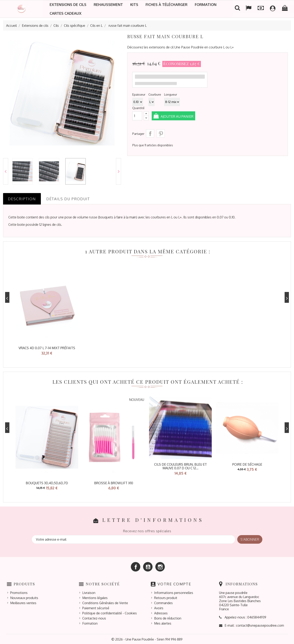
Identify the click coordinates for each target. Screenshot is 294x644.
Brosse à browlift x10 (114, 483)
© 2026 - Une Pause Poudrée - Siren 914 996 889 (147, 639)
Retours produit (166, 597)
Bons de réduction (168, 618)
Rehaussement (108, 4)
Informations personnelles (174, 592)
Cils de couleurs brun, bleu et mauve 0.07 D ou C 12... (180, 466)
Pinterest (161, 133)
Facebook (136, 566)
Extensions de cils (68, 4)
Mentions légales (95, 597)
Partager (150, 133)
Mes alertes (163, 623)
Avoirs (159, 607)
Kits (134, 4)
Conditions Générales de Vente (105, 602)
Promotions (19, 592)
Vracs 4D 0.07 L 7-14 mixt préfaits (47, 348)
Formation (206, 4)
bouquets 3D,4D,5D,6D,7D (47, 483)
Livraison (89, 592)
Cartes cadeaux (66, 13)
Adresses (161, 613)
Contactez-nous (94, 618)
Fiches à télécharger (166, 4)
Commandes (163, 602)
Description (22, 199)
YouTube (148, 566)
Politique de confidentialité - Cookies (110, 613)
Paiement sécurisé (96, 607)
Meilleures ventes (23, 602)
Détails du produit (68, 199)
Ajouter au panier (179, 116)
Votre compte (174, 583)
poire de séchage (247, 464)
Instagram (160, 566)
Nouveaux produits (24, 597)
